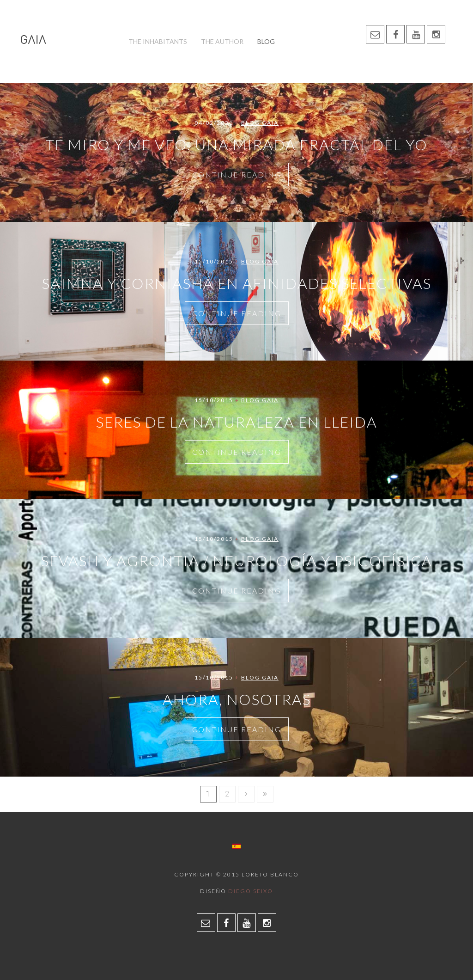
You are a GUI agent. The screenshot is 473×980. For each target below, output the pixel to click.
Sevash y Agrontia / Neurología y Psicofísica (237, 560)
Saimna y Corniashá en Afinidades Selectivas (237, 283)
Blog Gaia (260, 123)
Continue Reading (237, 175)
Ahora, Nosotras (237, 699)
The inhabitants (158, 41)
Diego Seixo (251, 891)
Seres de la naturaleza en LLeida (237, 422)
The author (222, 41)
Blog (266, 41)
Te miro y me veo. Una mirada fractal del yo (236, 144)
